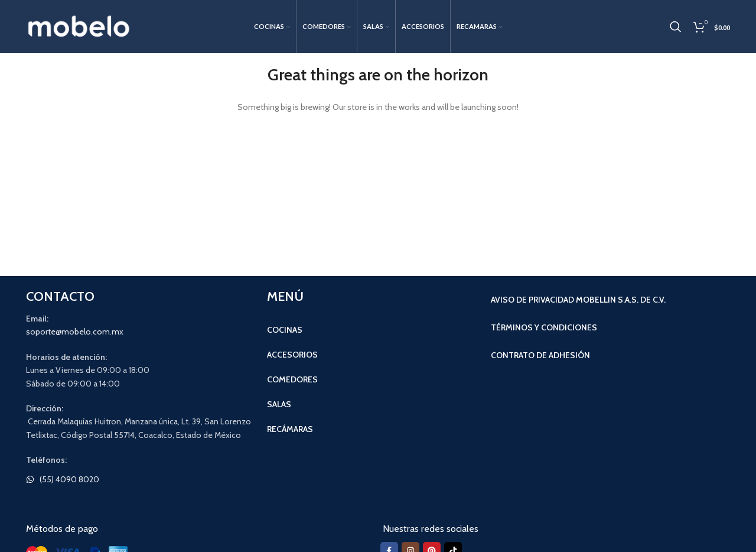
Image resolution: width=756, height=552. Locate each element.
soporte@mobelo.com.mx (75, 332)
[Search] (676, 27)
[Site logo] (79, 25)
